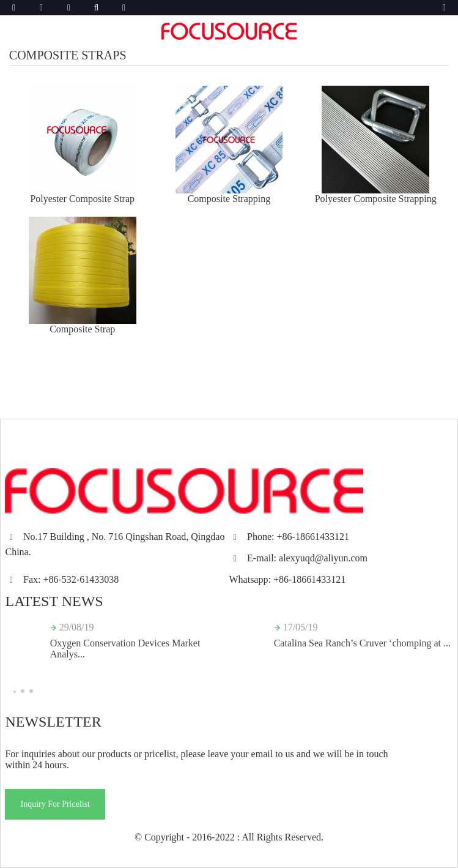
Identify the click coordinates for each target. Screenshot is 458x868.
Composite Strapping (229, 199)
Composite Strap (82, 329)
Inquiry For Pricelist (55, 804)
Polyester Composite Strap (82, 199)
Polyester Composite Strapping (376, 199)
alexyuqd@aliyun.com (323, 558)
